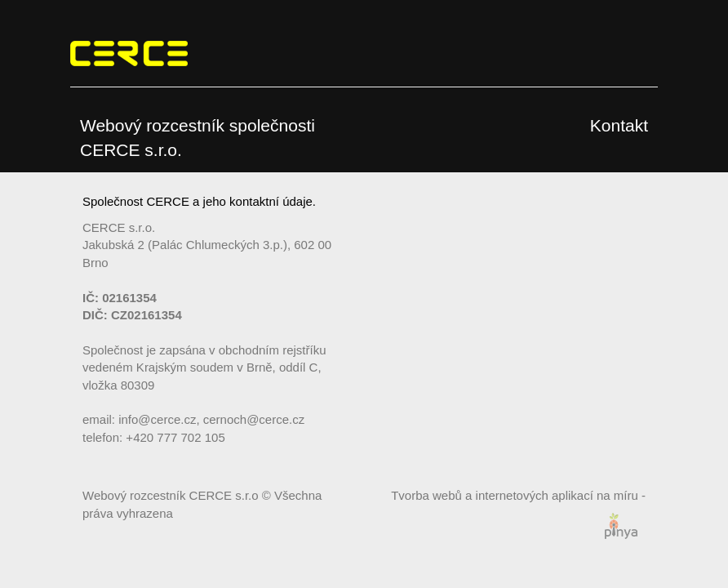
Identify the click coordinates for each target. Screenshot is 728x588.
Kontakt (619, 125)
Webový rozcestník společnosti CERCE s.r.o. (198, 138)
